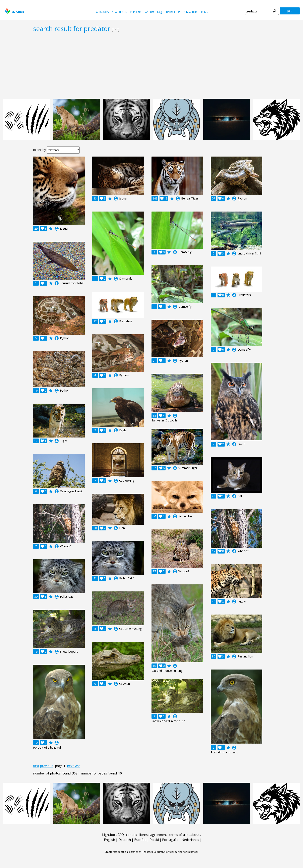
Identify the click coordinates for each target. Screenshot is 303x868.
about (195, 835)
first (36, 766)
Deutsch (125, 840)
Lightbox (109, 835)
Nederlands (190, 840)
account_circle (57, 229)
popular (135, 12)
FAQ (159, 12)
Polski (154, 840)
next (70, 766)
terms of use (179, 835)
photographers (188, 12)
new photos (119, 12)
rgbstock (14, 11)
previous (47, 766)
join (290, 11)
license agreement (153, 835)
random (149, 12)
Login (205, 12)
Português (170, 840)
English (109, 840)
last (77, 766)
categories (102, 12)
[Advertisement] (151, 65)
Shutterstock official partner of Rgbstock (129, 852)
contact (170, 12)
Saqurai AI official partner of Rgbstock (176, 852)
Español (140, 840)
